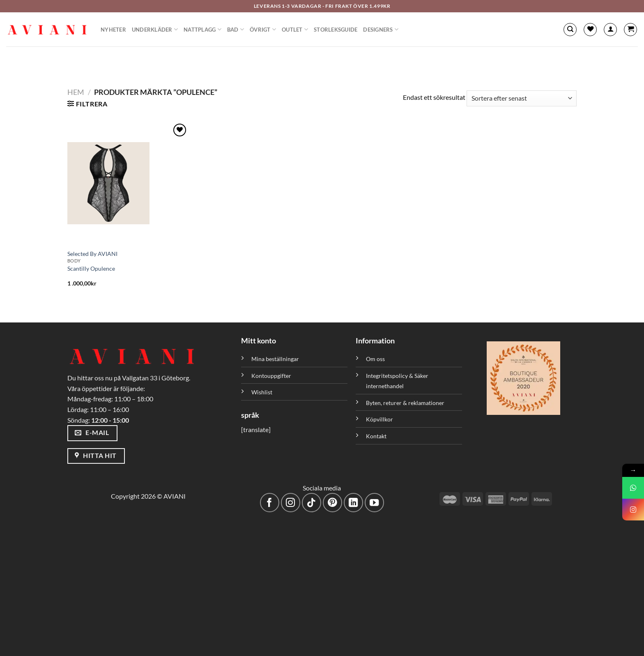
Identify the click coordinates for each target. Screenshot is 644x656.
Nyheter (113, 30)
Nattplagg (202, 29)
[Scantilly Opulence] (128, 183)
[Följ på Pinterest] (332, 503)
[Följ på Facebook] (270, 503)
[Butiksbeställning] (522, 98)
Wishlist (262, 392)
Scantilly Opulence (91, 268)
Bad (236, 29)
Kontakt (376, 436)
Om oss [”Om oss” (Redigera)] (375, 359)
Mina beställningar (276, 359)
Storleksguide (336, 30)
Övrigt (263, 29)
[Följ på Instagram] (291, 503)
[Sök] (570, 30)
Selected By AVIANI (92, 254)
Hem (76, 92)
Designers (381, 29)
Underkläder (155, 29)
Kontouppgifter (271, 376)
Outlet (295, 29)
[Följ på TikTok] (312, 503)
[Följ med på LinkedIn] (353, 503)
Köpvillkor (379, 419)
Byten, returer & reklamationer (405, 403)
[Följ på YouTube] (374, 503)
